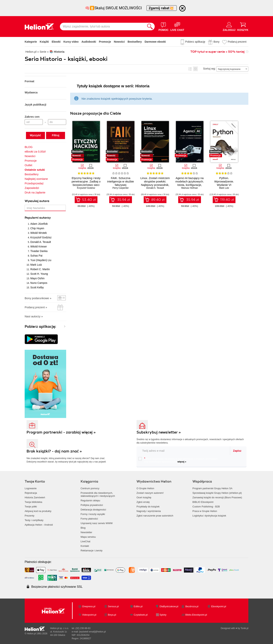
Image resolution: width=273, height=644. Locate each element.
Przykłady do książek (148, 507)
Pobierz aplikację (195, 42)
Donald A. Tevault (41, 242)
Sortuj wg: (209, 68)
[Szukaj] (150, 27)
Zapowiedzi (32, 188)
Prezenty (29, 516)
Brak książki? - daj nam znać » (54, 451)
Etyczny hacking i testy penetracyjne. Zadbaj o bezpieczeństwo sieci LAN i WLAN (86, 183)
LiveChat (85, 541)
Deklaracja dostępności (93, 510)
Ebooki (56, 42)
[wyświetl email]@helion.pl (93, 632)
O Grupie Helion (145, 488)
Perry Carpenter (120, 188)
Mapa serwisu (88, 537)
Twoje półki (31, 507)
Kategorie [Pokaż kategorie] (31, 42)
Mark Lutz (36, 265)
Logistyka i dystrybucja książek (209, 516)
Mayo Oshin (37, 278)
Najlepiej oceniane (36, 179)
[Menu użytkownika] (229, 27)
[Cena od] (34, 122)
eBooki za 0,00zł (35, 151)
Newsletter (86, 532)
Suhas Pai (36, 256)
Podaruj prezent (237, 42)
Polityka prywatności (92, 505)
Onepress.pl (89, 606)
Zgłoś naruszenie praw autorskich (155, 516)
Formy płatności (89, 519)
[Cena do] (57, 122)
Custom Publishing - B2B (206, 507)
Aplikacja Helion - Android (39, 525)
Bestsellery (135, 42)
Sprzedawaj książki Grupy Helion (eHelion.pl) (217, 493)
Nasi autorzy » (34, 316)
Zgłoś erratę (143, 502)
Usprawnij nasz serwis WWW (97, 523)
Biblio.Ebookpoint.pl (196, 615)
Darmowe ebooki (155, 42)
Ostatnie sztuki (35, 170)
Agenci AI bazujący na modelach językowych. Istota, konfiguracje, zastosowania (190, 183)
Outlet (28, 165)
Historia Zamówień (35, 497)
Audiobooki (89, 42)
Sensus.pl (113, 606)
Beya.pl (112, 615)
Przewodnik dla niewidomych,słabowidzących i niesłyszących (98, 494)
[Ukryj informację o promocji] (182, 8)
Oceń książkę (144, 497)
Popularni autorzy (38, 218)
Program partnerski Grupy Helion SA (212, 488)
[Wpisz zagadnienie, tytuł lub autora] (103, 27)
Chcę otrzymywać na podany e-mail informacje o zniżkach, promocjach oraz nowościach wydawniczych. (178, 460)
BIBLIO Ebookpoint (203, 502)
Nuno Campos (39, 283)
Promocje (105, 42)
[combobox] (232, 69)
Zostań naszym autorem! (150, 493)
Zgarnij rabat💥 (162, 8)
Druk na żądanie (35, 192)
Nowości (119, 42)
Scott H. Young (39, 274)
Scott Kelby (37, 287)
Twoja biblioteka (33, 502)
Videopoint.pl (89, 615)
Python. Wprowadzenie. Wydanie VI (224, 181)
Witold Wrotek (39, 233)
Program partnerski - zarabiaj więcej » (61, 432)
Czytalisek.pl (141, 615)
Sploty (163, 615)
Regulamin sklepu (90, 500)
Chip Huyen (37, 228)
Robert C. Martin (40, 269)
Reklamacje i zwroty (92, 550)
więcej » (182, 462)
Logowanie (31, 488)
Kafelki (195, 69)
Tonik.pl (244, 628)
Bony (217, 42)
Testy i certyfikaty (34, 520)
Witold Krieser (39, 246)
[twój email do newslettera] (183, 451)
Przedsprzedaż (34, 183)
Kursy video (71, 42)
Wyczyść (35, 135)
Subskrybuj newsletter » (159, 432)
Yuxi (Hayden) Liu (41, 260)
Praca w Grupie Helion (205, 511)
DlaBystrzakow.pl (169, 606)
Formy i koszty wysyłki (93, 514)
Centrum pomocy (90, 488)
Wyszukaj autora (37, 201)
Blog (83, 528)
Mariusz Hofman (189, 188)
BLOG (29, 147)
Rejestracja (31, 493)
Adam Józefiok (39, 224)
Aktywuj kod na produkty (38, 511)
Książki (44, 42)
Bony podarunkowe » (38, 298)
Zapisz (237, 451)
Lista (190, 69)
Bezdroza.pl (192, 606)
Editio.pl (138, 606)
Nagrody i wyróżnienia (149, 511)
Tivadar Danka (39, 251)
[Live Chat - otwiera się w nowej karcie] (177, 27)
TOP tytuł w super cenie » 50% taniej (217, 52)
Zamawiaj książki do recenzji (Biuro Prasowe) (217, 497)
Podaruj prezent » (36, 307)
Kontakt (85, 546)
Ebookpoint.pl (219, 606)
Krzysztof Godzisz (41, 237)
